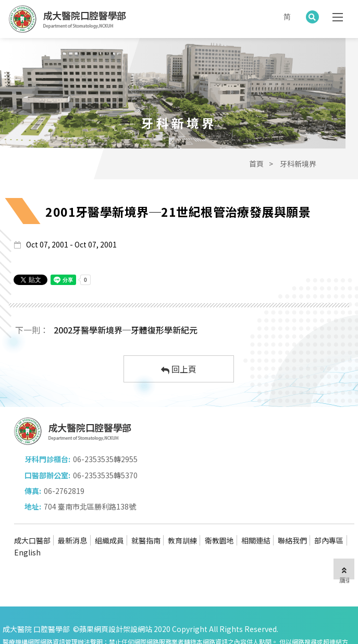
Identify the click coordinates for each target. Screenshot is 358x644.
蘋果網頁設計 (101, 609)
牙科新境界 (298, 179)
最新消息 (73, 520)
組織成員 (111, 520)
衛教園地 (224, 520)
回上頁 (179, 384)
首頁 (256, 179)
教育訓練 (186, 520)
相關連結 (261, 520)
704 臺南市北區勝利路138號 (255, 487)
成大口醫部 (32, 520)
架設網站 (138, 609)
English (43, 532)
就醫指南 (149, 520)
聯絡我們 (299, 520)
